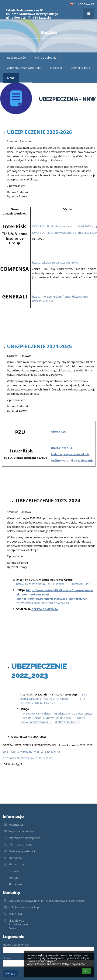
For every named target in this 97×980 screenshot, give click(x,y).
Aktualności (16, 884)
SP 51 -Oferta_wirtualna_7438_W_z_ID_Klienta (31, 752)
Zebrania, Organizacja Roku (24, 68)
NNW (11, 78)
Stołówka (56, 68)
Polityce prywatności (74, 964)
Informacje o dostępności (25, 838)
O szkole (14, 871)
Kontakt (14, 878)
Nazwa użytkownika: (16, 945)
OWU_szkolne (55, 603)
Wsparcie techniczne (21, 831)
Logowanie (86, 4)
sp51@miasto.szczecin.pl (24, 907)
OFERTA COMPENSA (45, 609)
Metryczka (15, 858)
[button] (72, 4)
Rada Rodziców (17, 58)
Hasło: (7, 958)
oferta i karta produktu (31, 603)
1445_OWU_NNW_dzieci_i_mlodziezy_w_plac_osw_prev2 (56, 713)
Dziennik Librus (80, 68)
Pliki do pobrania (46, 58)
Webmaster (16, 825)
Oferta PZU (59, 432)
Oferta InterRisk (62, 448)
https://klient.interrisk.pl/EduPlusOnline (28, 758)
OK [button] (86, 971)
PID (67, 603)
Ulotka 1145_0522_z (67, 722)
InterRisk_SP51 (82, 584)
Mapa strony (17, 864)
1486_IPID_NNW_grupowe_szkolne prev (46, 718)
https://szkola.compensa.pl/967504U (55, 263)
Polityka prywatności (22, 851)
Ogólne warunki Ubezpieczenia (72, 460)
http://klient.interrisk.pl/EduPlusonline (40, 584)
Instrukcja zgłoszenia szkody (70, 454)
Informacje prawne (20, 844)
